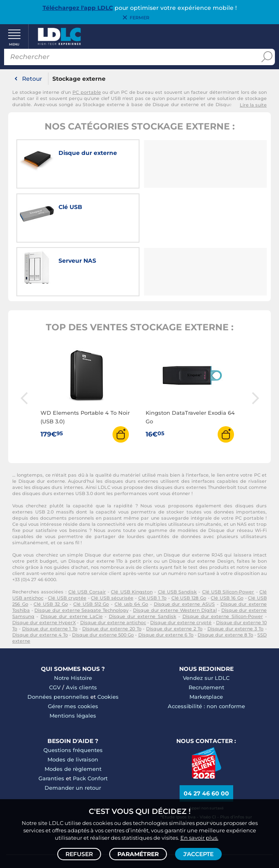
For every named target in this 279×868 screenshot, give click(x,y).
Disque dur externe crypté (181, 568)
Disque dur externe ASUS (184, 550)
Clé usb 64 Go (131, 550)
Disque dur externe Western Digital (175, 556)
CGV (55, 633)
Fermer (139, 18)
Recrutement (206, 633)
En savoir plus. (199, 838)
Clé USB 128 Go (189, 544)
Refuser (79, 854)
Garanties (51, 724)
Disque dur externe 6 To (166, 581)
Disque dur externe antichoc (113, 568)
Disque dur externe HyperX (44, 568)
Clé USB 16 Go (227, 544)
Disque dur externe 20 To (112, 575)
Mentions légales (73, 661)
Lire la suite (253, 106)
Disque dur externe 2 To (174, 575)
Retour (32, 80)
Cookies (108, 643)
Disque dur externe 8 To (225, 581)
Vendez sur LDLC (206, 624)
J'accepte (198, 854)
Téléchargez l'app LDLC (78, 8)
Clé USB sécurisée (112, 544)
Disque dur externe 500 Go (103, 581)
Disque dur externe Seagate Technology (81, 556)
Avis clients (81, 633)
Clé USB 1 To (152, 544)
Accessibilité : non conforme (206, 652)
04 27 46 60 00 (206, 739)
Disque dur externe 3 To (236, 575)
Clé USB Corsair (87, 538)
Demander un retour (73, 734)
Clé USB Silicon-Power (228, 538)
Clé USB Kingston (132, 538)
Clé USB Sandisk (178, 538)
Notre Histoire (73, 624)
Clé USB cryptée (67, 544)
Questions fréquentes (73, 696)
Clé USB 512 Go (91, 550)
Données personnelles (58, 643)
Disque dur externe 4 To (40, 581)
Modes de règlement (73, 715)
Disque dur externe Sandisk (143, 562)
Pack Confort (90, 724)
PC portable (87, 93)
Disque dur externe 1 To (50, 575)
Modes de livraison (73, 705)
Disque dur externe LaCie (72, 562)
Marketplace (206, 643)
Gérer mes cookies (73, 652)
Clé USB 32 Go (51, 550)
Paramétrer (138, 854)
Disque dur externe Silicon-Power (223, 562)
